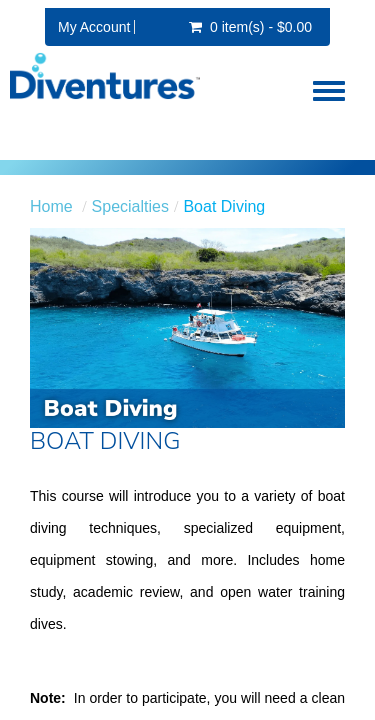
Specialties (130, 206)
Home (51, 206)
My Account (94, 27)
